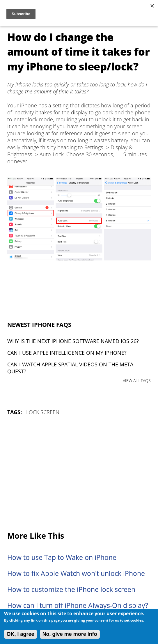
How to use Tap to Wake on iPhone (62, 557)
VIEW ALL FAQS (137, 380)
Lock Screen (43, 412)
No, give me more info (70, 634)
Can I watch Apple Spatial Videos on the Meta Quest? (70, 368)
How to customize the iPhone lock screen (71, 589)
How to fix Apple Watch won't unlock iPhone (76, 573)
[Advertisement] (79, 474)
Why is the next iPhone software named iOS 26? (73, 341)
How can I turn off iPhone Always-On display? (78, 605)
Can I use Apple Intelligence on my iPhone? (67, 353)
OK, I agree (21, 634)
